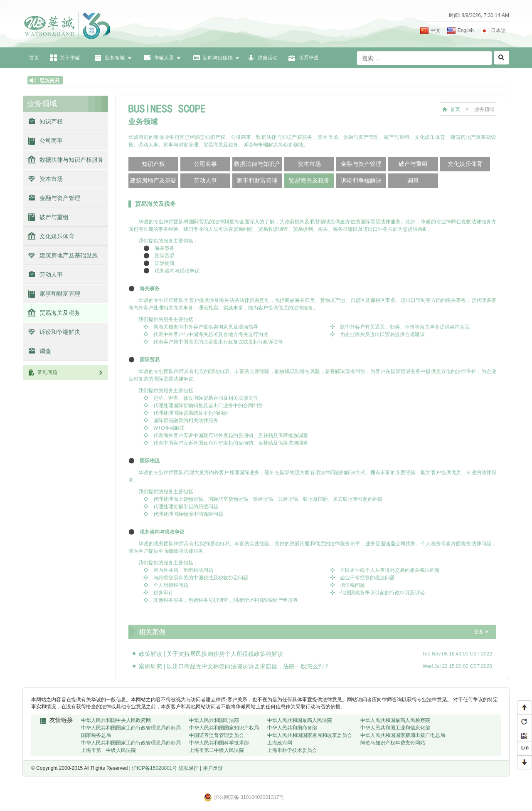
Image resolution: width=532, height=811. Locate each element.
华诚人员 (164, 58)
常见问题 (71, 372)
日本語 (498, 30)
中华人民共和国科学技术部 (219, 743)
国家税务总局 (96, 735)
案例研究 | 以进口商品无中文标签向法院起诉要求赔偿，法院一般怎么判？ (234, 666)
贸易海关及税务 (60, 313)
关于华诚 (70, 58)
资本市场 (51, 179)
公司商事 (51, 141)
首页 (34, 58)
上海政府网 (280, 743)
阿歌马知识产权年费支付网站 (393, 743)
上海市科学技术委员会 (292, 750)
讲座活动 (268, 58)
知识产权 (51, 121)
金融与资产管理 (60, 198)
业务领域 (115, 58)
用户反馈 (213, 768)
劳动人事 (51, 274)
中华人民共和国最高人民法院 (300, 720)
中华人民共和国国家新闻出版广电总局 (403, 735)
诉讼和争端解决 (60, 332)
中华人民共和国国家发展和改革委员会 (310, 735)
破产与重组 (54, 217)
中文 (436, 30)
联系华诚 (308, 58)
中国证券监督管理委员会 (217, 735)
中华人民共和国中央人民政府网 (116, 720)
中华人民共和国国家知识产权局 (224, 728)
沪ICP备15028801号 (154, 768)
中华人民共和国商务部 (292, 728)
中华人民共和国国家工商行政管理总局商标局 (131, 728)
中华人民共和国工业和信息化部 (395, 728)
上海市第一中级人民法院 (108, 750)
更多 (479, 632)
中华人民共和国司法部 (214, 720)
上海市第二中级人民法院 (217, 750)
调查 (45, 351)
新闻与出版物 (218, 58)
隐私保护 (189, 768)
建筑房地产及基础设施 (69, 255)
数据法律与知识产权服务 (71, 160)
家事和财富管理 (60, 294)
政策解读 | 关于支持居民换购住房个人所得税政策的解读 (211, 654)
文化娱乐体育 (57, 236)
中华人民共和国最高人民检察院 (395, 720)
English (466, 30)
